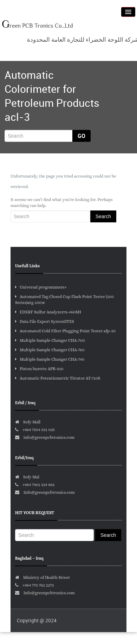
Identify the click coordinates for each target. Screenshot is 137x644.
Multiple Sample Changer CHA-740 (50, 359)
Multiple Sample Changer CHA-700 (50, 340)
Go (81, 136)
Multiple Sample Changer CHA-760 (50, 350)
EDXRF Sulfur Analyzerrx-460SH (48, 312)
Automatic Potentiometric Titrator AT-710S (58, 378)
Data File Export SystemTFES (45, 321)
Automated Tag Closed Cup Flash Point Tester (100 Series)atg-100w (64, 300)
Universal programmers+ (41, 287)
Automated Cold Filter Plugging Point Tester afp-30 (65, 331)
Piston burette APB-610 (39, 369)
